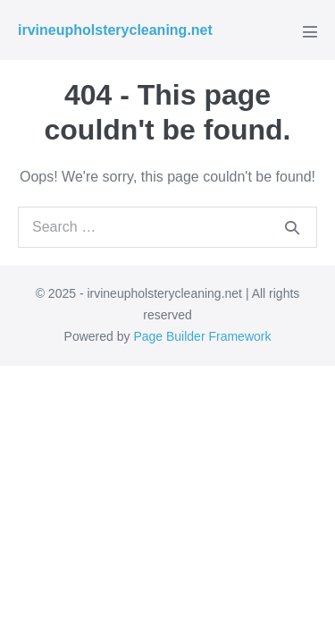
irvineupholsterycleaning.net (115, 30)
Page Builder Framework (202, 336)
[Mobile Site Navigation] (310, 31)
